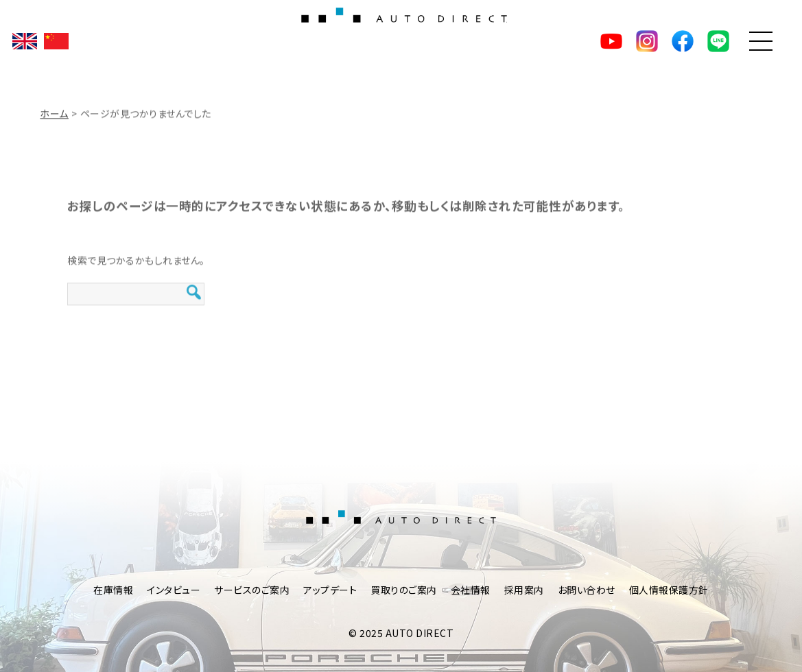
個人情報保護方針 (669, 590)
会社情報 (471, 590)
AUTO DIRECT (401, 41)
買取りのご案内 (404, 590)
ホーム (54, 116)
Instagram (647, 41)
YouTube (611, 41)
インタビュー (174, 590)
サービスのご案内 (252, 590)
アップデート (330, 590)
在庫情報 (113, 590)
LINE (718, 41)
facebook (683, 41)
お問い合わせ (587, 590)
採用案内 (524, 590)
